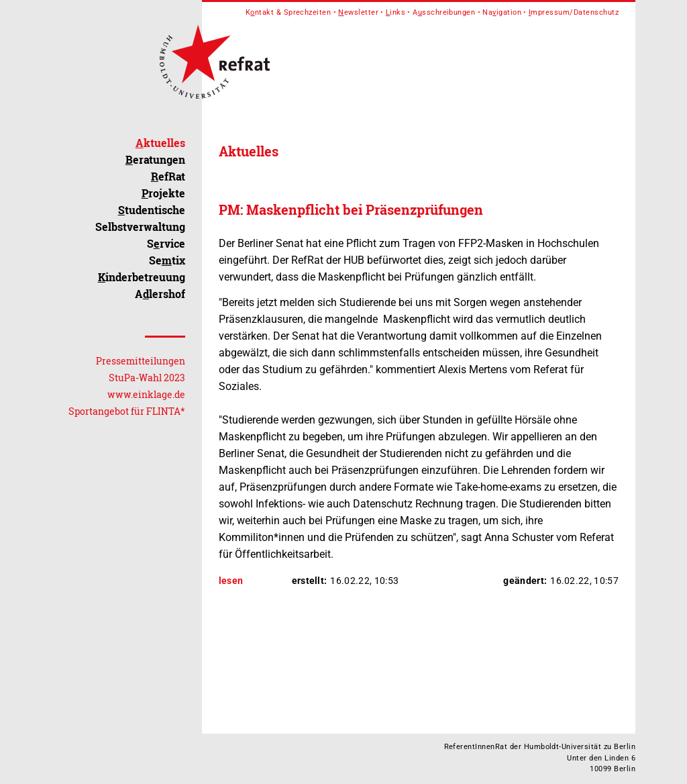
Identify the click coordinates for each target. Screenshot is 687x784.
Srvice (166, 243)
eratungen (155, 159)
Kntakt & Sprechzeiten (288, 12)
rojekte (163, 193)
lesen (231, 581)
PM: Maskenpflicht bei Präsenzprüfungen (351, 209)
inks (395, 12)
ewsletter (358, 12)
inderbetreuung (142, 277)
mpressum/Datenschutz (574, 12)
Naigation (502, 12)
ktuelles (160, 143)
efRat (168, 176)
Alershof (160, 294)
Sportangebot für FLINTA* (127, 411)
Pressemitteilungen (141, 361)
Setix (167, 260)
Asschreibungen (444, 12)
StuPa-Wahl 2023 (147, 378)
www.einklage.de (146, 394)
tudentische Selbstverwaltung (140, 218)
